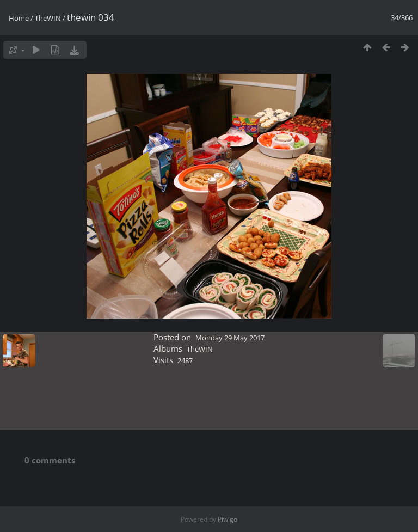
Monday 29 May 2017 (230, 338)
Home (19, 18)
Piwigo (228, 519)
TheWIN (48, 18)
